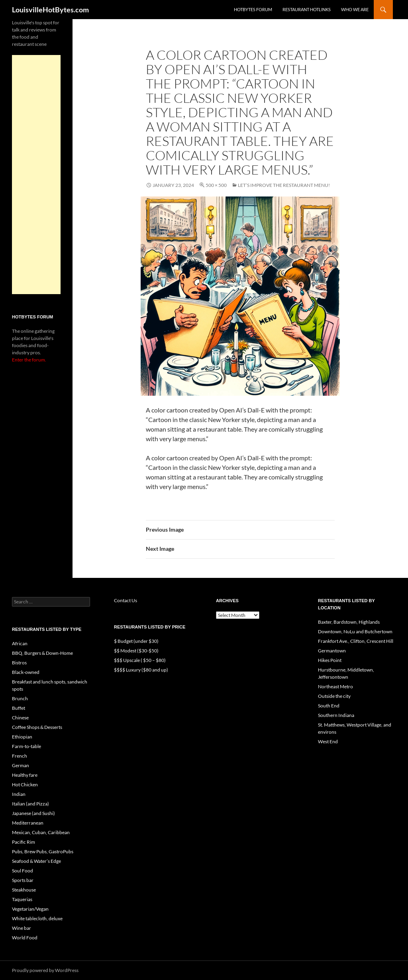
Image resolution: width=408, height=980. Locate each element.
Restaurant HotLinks (307, 9)
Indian (19, 794)
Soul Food (23, 871)
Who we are (355, 9)
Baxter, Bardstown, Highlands (349, 622)
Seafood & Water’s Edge (36, 861)
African (20, 643)
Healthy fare (25, 775)
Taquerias (22, 899)
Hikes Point (330, 660)
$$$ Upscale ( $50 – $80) (140, 660)
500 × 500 (216, 185)
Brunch (20, 698)
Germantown (332, 651)
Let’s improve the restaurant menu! (284, 185)
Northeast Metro (335, 686)
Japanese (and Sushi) (33, 813)
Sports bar (23, 880)
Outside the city (334, 696)
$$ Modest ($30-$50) (136, 651)
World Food (25, 938)
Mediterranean (28, 823)
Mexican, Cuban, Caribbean (41, 832)
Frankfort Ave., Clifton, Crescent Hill (356, 641)
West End (328, 741)
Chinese (20, 718)
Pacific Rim (24, 842)
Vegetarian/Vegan (30, 909)
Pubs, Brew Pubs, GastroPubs (43, 851)
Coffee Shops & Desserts (37, 727)
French (20, 756)
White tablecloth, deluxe (37, 918)
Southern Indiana (336, 715)
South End (329, 706)
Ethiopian (22, 737)
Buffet (19, 708)
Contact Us (126, 600)
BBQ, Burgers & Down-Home (42, 653)
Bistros (19, 663)
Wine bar (22, 928)
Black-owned (26, 672)
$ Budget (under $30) (136, 641)
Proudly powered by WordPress (45, 970)
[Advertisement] (36, 175)
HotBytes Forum (253, 9)
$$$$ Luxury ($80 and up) (141, 670)
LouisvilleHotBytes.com (50, 10)
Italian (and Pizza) (30, 804)
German (21, 765)
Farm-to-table (26, 746)
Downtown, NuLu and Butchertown (355, 631)
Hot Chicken (25, 785)
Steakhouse (24, 890)
